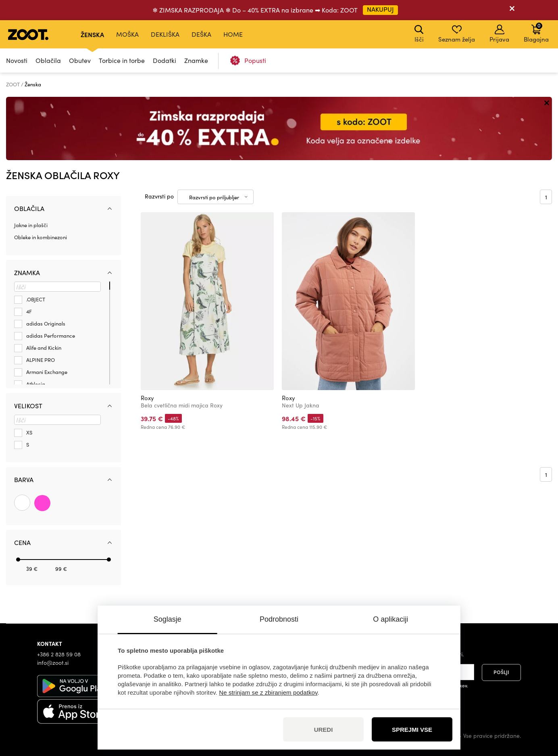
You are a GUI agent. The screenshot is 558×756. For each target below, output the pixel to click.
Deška (201, 34)
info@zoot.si (53, 663)
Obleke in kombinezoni (41, 237)
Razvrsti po (159, 196)
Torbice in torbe (122, 60)
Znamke (196, 60)
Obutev (80, 60)
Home (233, 34)
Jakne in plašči (31, 225)
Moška (127, 34)
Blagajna (536, 32)
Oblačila (48, 60)
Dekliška (165, 34)
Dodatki (164, 60)
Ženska (92, 34)
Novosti (17, 60)
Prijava (499, 34)
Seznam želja (457, 34)
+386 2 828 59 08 (59, 654)
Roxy (147, 398)
